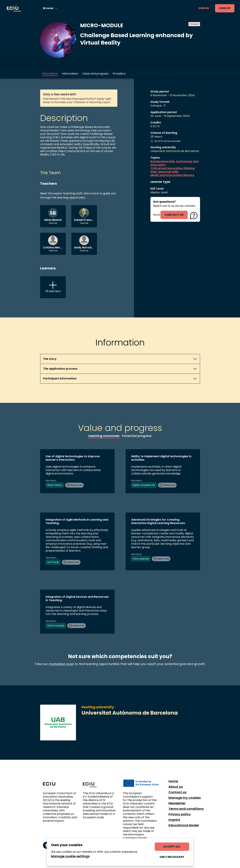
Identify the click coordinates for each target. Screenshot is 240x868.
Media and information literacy (172, 175)
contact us (174, 215)
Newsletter (177, 803)
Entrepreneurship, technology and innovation (174, 163)
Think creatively (141, 559)
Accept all (172, 847)
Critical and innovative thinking (172, 168)
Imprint (174, 820)
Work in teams (55, 485)
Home (173, 781)
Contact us (177, 792)
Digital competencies (144, 485)
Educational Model (184, 825)
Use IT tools (53, 562)
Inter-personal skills (164, 172)
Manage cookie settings (70, 856)
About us (176, 787)
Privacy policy (180, 814)
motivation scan (61, 664)
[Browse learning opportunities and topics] (50, 8)
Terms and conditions (186, 809)
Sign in (204, 8)
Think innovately (56, 626)
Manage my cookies (185, 798)
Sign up (225, 8)
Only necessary (172, 857)
